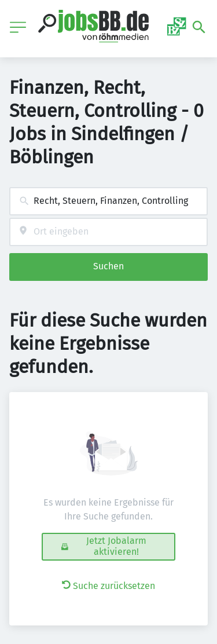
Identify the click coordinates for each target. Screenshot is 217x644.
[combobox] (108, 201)
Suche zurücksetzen (108, 586)
